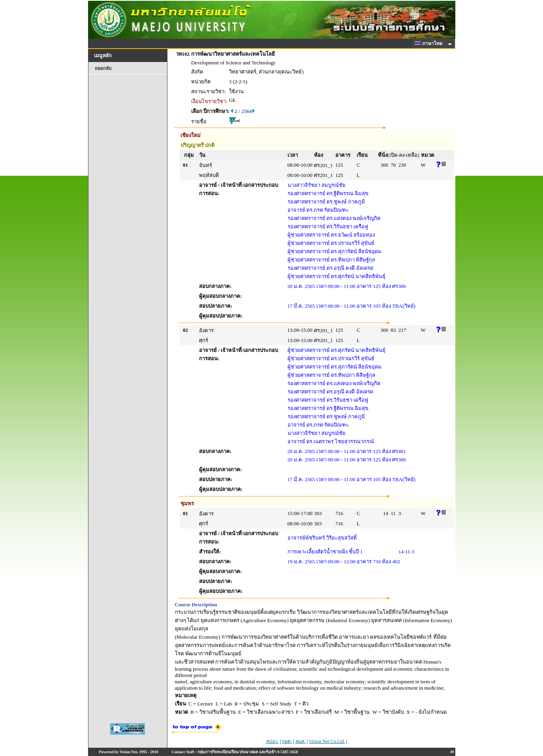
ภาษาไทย (430, 43)
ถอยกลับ (103, 68)
